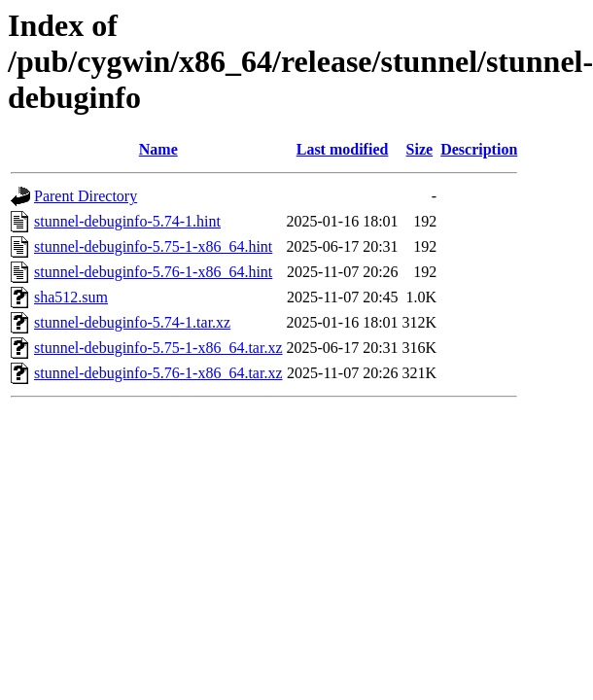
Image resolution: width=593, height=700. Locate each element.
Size (420, 149)
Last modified (343, 149)
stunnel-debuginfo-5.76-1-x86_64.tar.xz (158, 373)
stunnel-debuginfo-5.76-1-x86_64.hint (153, 272)
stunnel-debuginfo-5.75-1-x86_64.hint (153, 246)
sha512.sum (71, 297)
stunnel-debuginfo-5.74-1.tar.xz (132, 322)
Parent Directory (86, 196)
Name (158, 149)
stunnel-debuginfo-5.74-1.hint (127, 221)
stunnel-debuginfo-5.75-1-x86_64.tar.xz (158, 348)
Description (479, 149)
